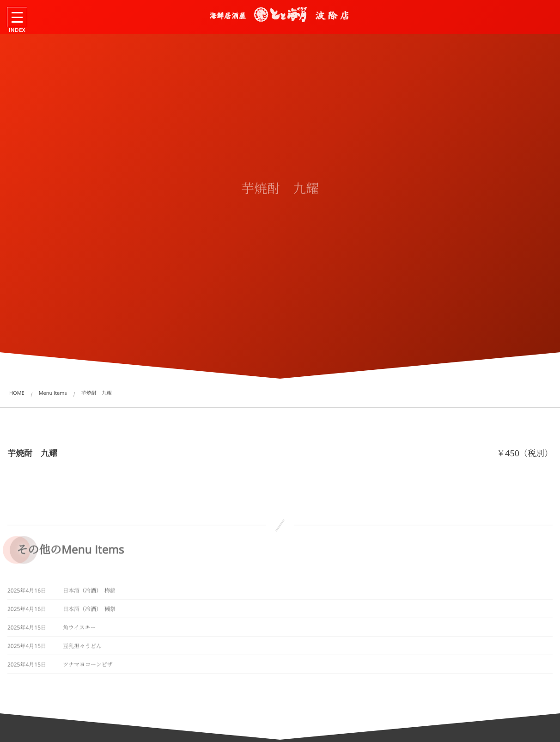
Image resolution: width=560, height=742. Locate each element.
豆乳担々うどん (82, 647)
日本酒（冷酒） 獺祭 (89, 610)
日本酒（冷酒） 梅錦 (89, 592)
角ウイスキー (79, 629)
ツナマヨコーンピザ (88, 666)
